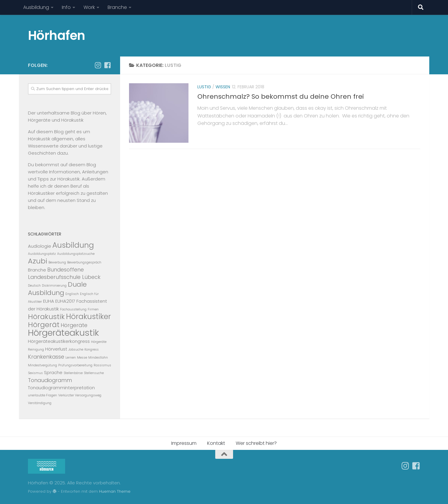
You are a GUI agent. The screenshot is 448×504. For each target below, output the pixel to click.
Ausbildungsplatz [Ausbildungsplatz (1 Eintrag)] (42, 254)
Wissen (223, 87)
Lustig (204, 87)
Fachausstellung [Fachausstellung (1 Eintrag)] (73, 309)
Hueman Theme (115, 491)
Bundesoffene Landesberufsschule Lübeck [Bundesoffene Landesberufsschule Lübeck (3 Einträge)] (64, 273)
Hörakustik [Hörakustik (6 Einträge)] (46, 317)
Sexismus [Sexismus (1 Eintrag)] (35, 373)
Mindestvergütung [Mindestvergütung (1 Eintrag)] (43, 365)
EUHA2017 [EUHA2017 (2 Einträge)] (65, 301)
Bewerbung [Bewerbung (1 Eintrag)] (57, 262)
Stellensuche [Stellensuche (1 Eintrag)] (94, 373)
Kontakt (216, 443)
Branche (117, 7)
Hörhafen (57, 36)
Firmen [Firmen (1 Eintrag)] (93, 309)
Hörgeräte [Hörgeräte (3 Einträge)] (74, 325)
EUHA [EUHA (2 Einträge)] (49, 301)
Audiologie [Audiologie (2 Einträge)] (40, 246)
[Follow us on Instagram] (98, 65)
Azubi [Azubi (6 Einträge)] (38, 261)
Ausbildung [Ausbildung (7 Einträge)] (73, 245)
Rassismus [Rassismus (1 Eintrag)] (102, 365)
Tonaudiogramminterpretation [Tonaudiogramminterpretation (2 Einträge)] (61, 388)
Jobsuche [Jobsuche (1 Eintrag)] (76, 350)
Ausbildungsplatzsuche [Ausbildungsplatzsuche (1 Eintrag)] (76, 254)
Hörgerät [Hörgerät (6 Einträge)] (44, 325)
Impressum (184, 443)
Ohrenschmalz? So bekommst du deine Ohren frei (281, 96)
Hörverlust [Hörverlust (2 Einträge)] (56, 349)
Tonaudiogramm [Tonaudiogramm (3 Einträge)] (50, 380)
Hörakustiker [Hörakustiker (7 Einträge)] (88, 317)
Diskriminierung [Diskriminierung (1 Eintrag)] (54, 286)
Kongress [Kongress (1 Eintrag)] (92, 350)
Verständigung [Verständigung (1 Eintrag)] (40, 403)
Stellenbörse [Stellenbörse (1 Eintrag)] (73, 373)
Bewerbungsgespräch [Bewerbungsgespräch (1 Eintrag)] (84, 262)
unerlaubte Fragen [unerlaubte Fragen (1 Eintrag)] (43, 395)
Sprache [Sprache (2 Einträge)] (53, 372)
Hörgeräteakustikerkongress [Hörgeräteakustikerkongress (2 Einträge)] (59, 341)
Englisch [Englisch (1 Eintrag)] (72, 294)
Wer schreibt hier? (256, 443)
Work (89, 7)
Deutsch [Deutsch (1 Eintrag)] (34, 286)
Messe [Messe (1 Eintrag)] (82, 358)
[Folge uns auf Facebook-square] (108, 65)
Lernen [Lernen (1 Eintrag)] (71, 358)
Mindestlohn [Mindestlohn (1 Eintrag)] (98, 358)
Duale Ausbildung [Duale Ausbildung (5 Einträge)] (57, 289)
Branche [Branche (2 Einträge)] (37, 270)
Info (66, 7)
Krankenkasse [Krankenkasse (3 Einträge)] (46, 357)
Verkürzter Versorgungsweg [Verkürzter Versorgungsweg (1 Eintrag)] (80, 395)
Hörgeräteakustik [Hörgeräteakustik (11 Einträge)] (63, 333)
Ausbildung (36, 7)
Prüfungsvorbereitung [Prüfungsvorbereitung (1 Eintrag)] (75, 365)
